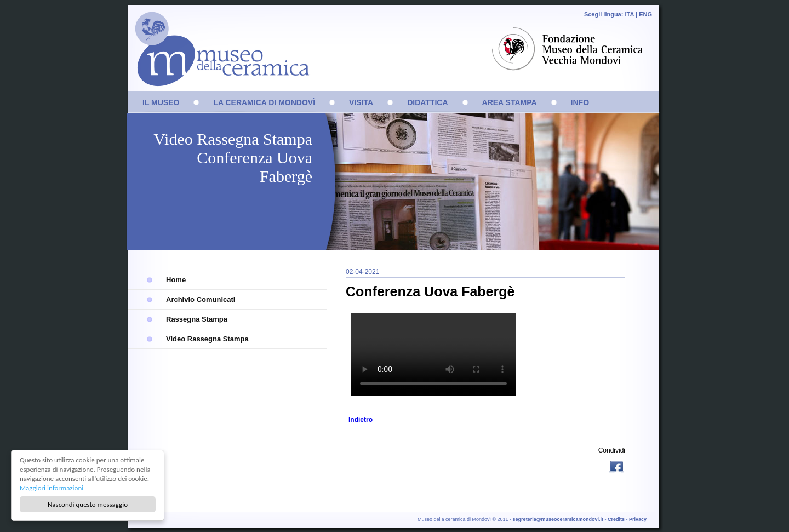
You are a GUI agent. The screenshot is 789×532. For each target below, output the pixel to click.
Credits (616, 519)
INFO (580, 102)
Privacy (638, 519)
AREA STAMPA (510, 102)
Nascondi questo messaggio (88, 504)
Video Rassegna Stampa (207, 339)
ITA (629, 14)
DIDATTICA (427, 102)
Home (176, 280)
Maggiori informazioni (52, 488)
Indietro (361, 420)
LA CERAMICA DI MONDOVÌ (264, 102)
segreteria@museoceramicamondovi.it (558, 519)
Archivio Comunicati (201, 299)
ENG (645, 14)
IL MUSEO (161, 102)
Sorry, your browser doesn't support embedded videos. (433, 354)
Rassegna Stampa (197, 319)
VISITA (361, 102)
